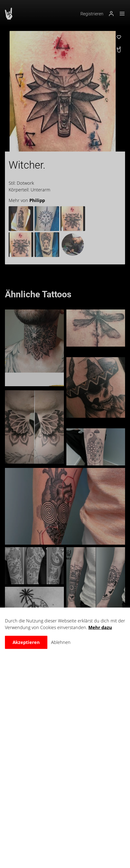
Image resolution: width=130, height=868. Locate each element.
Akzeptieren (26, 642)
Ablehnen (61, 642)
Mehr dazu (100, 627)
